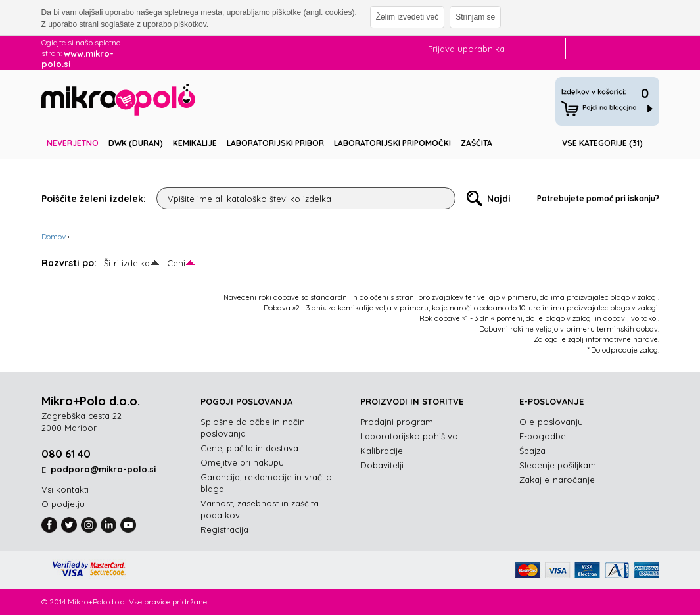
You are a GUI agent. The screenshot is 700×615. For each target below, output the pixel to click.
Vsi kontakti (65, 489)
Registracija (224, 529)
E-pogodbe (543, 436)
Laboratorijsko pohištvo (409, 436)
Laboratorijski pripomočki (392, 143)
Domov (54, 236)
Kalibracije (382, 451)
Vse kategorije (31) (602, 143)
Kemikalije (195, 143)
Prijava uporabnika (466, 49)
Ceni (176, 263)
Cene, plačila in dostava (249, 448)
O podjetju (63, 504)
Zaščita (477, 143)
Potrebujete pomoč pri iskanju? (598, 198)
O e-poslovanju (551, 422)
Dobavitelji (382, 465)
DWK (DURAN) (136, 143)
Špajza (532, 451)
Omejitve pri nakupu (242, 462)
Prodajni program (397, 422)
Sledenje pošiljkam (558, 465)
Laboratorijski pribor (275, 143)
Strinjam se (475, 17)
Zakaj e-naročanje (557, 480)
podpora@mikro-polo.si (103, 469)
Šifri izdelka (127, 263)
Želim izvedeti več (407, 17)
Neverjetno (73, 143)
